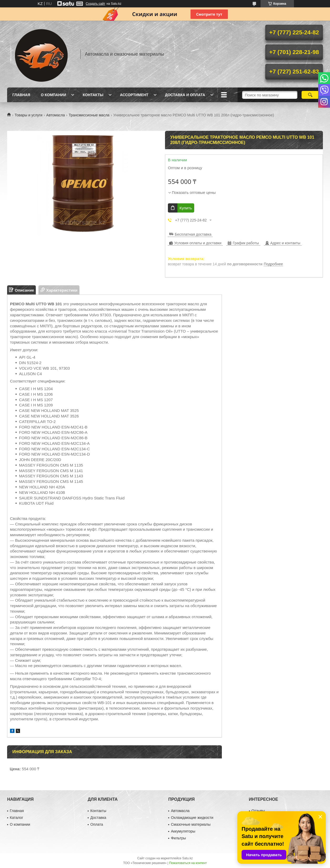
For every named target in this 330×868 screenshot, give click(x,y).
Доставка (98, 818)
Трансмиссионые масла (89, 115)
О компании (53, 95)
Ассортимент (134, 95)
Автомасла (56, 115)
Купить (186, 208)
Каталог (16, 818)
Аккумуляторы (183, 831)
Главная (21, 95)
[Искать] (310, 95)
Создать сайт (96, 4)
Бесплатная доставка (193, 234)
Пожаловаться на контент (188, 863)
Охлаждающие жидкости (192, 818)
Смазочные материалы (191, 824)
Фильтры (178, 838)
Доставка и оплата (185, 95)
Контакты (93, 95)
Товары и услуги (28, 115)
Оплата (97, 824)
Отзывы (258, 811)
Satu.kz (187, 858)
